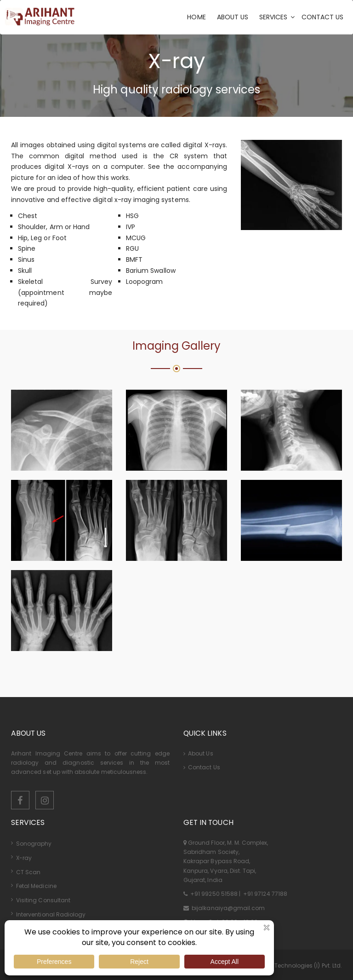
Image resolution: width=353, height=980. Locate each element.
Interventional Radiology (51, 914)
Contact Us (202, 767)
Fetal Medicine (36, 886)
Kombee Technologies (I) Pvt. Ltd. (296, 966)
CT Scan (28, 872)
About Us (198, 753)
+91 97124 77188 (265, 894)
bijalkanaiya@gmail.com (228, 908)
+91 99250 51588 (214, 894)
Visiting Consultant (43, 900)
